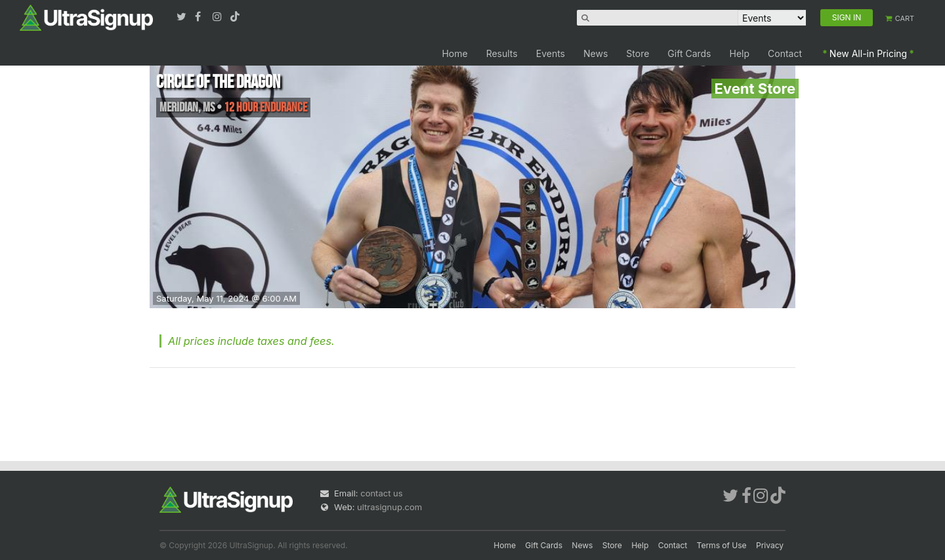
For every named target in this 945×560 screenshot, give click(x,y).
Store (638, 53)
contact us (381, 493)
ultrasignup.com (389, 507)
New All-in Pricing (868, 53)
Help (740, 53)
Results (502, 53)
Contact (785, 53)
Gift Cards (689, 53)
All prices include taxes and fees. (251, 341)
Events (551, 53)
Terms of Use (722, 545)
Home (454, 53)
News (596, 53)
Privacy (770, 545)
